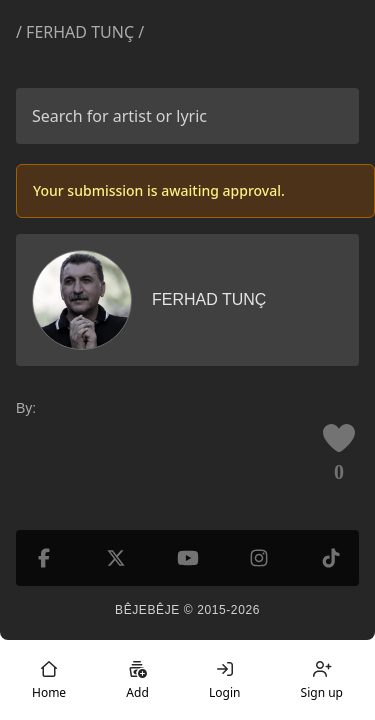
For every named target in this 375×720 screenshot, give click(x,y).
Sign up (322, 680)
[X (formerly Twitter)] (116, 558)
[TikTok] (331, 558)
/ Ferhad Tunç (75, 32)
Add (137, 680)
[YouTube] (188, 558)
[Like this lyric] (339, 438)
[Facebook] (44, 558)
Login (224, 680)
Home (49, 680)
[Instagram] (259, 558)
